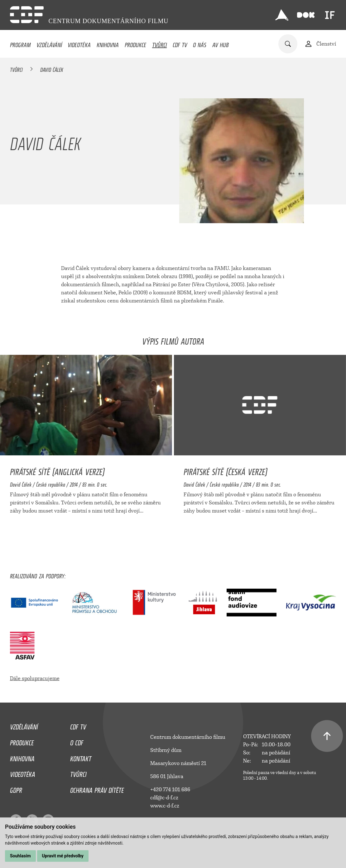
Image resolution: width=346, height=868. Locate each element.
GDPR (16, 789)
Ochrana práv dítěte (97, 789)
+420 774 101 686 (170, 790)
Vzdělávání (49, 43)
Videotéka (79, 43)
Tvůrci (159, 43)
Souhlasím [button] (20, 856)
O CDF (77, 741)
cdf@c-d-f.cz (164, 798)
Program (20, 43)
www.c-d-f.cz (165, 806)
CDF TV (180, 43)
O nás (200, 43)
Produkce (135, 43)
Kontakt (81, 757)
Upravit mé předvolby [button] (63, 856)
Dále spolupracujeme (35, 678)
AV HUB (221, 43)
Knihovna (108, 43)
